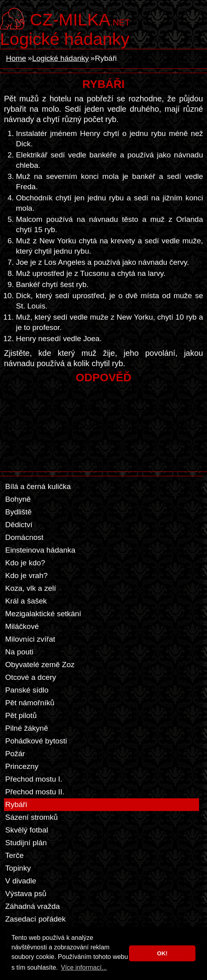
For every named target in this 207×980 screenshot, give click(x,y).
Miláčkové (22, 626)
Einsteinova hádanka (40, 550)
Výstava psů (26, 894)
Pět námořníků (30, 703)
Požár (15, 754)
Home (16, 58)
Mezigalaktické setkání (43, 614)
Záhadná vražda (32, 906)
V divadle (21, 881)
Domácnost (24, 537)
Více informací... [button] (84, 967)
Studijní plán (26, 843)
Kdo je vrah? (26, 575)
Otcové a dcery (31, 677)
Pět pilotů (21, 715)
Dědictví (19, 525)
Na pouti (19, 652)
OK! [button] (162, 953)
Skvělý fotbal (27, 830)
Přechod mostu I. (34, 779)
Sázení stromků (31, 817)
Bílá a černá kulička (38, 486)
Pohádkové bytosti (36, 741)
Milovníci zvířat (30, 639)
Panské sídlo (27, 690)
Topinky (18, 868)
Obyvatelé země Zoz (40, 665)
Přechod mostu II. (35, 792)
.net (80, 19)
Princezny (22, 766)
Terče (14, 855)
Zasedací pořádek (35, 919)
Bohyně (18, 499)
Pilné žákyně (27, 728)
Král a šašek (26, 601)
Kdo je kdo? (25, 563)
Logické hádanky (65, 39)
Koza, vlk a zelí (31, 588)
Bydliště (19, 512)
